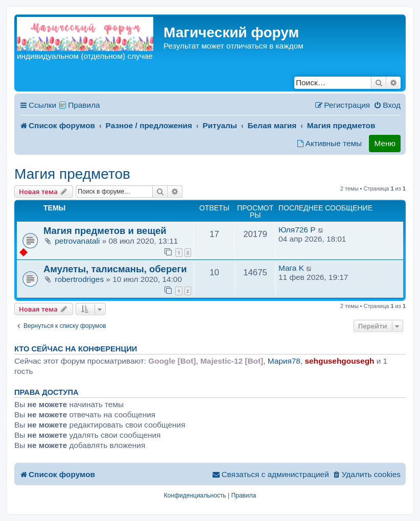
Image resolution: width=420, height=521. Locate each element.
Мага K (291, 268)
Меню (385, 143)
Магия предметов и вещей (105, 231)
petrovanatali (77, 241)
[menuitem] (387, 105)
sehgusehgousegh (339, 361)
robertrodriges (79, 279)
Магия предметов (72, 174)
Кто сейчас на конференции (76, 349)
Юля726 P (297, 230)
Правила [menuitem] (84, 105)
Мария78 (284, 361)
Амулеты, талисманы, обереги (115, 269)
